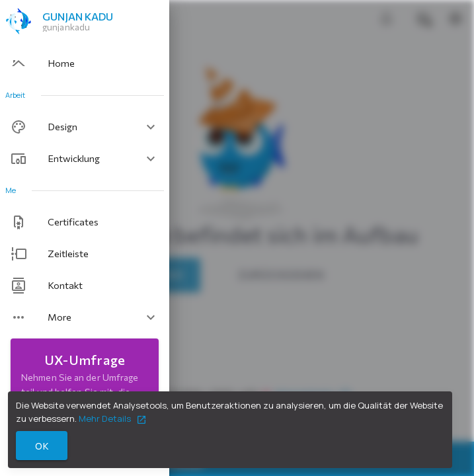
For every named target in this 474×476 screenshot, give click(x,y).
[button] (85, 127)
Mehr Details (113, 418)
